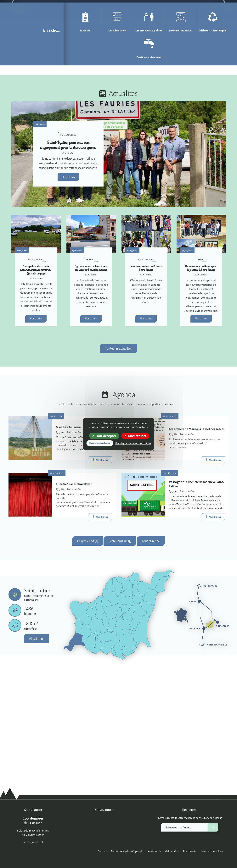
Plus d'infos (68, 291)
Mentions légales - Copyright (127, 851)
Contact (102, 851)
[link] (216, 9)
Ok (213, 827)
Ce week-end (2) (88, 655)
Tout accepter (104, 436)
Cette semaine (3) (120, 655)
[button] (12, 59)
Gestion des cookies (212, 851)
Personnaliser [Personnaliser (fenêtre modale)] (100, 443)
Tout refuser (135, 436)
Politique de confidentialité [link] (133, 443)
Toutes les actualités (118, 462)
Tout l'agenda (151, 655)
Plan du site (190, 851)
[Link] (100, 574)
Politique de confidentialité (163, 851)
